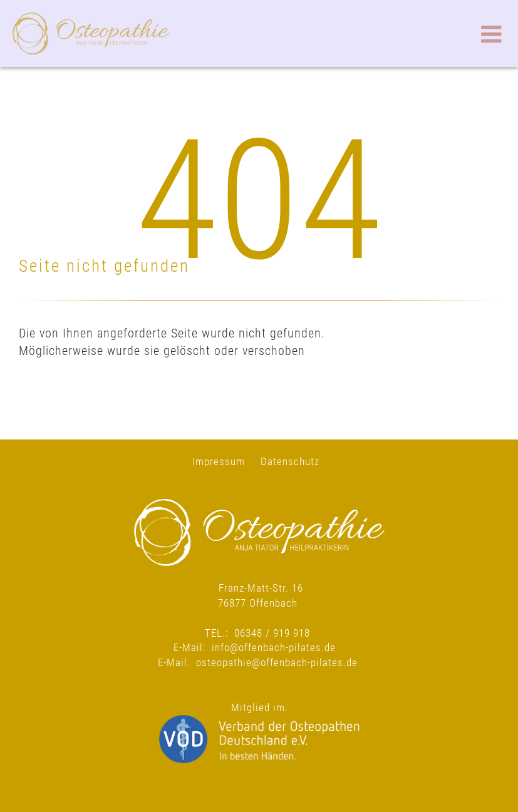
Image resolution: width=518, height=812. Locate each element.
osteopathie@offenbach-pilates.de (277, 662)
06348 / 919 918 (272, 633)
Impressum (219, 461)
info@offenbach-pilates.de (274, 647)
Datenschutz (290, 461)
